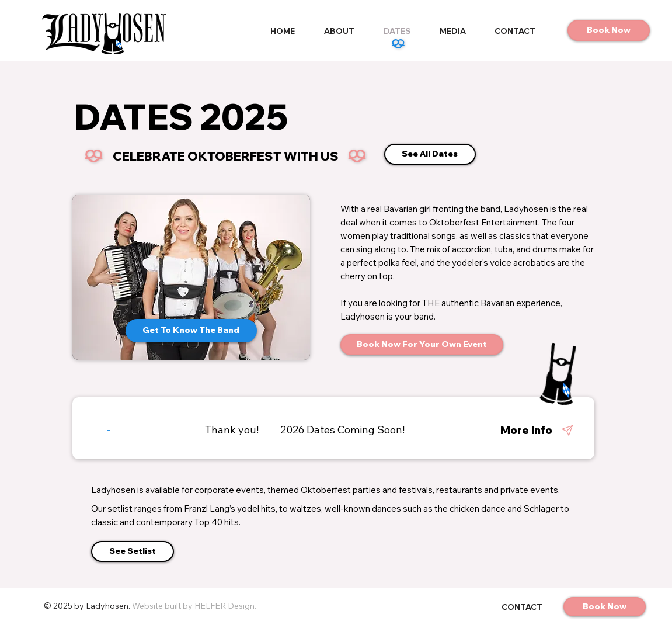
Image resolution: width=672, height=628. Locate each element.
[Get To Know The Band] (191, 331)
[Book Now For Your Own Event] (422, 345)
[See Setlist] (133, 551)
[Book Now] (609, 30)
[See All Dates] (430, 154)
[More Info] (528, 431)
